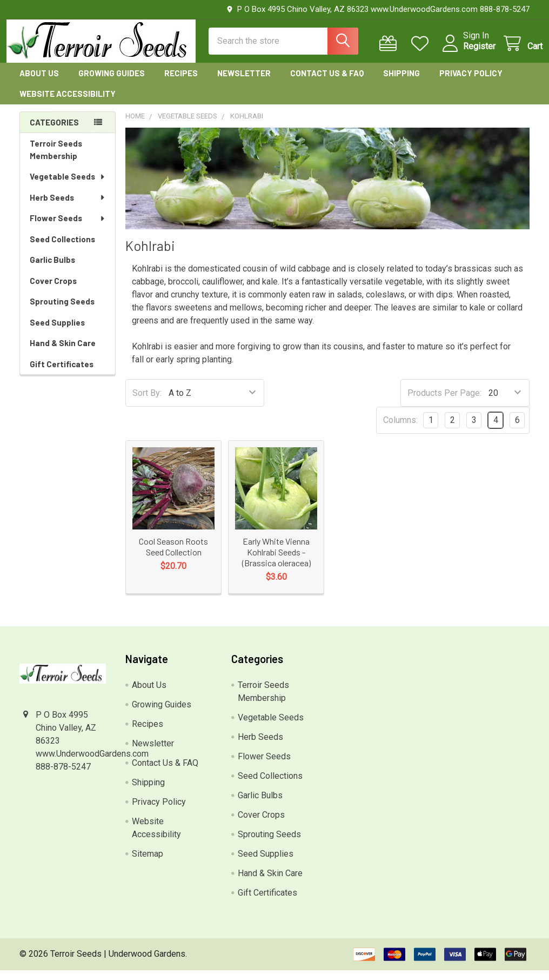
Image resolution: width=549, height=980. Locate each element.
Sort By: (147, 403)
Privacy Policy (471, 83)
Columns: (400, 430)
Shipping (401, 83)
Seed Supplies (57, 332)
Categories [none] (54, 132)
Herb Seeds (68, 207)
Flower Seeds (68, 228)
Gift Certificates (62, 374)
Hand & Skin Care (63, 353)
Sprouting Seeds (62, 311)
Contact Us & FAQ (327, 83)
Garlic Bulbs (52, 269)
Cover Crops (53, 290)
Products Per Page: (444, 403)
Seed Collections (62, 249)
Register (466, 53)
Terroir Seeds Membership (56, 159)
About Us (39, 83)
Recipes (181, 83)
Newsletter (244, 83)
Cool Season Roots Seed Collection (173, 556)
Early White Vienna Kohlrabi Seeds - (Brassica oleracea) (276, 562)
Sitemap (148, 863)
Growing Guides (112, 83)
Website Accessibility (68, 103)
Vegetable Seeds (68, 186)
